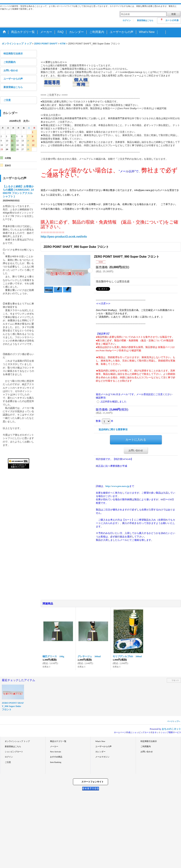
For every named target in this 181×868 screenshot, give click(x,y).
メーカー (54, 746)
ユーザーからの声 (13, 79)
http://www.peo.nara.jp (117, 486)
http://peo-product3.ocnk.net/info (64, 237)
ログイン (127, 20)
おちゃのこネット (171, 729)
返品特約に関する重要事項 (113, 429)
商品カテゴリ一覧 (58, 741)
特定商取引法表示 (13, 54)
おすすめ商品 (56, 757)
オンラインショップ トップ (17, 741)
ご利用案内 (10, 62)
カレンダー (100, 752)
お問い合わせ (11, 70)
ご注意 (7, 100)
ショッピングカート (14, 752)
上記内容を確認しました (113, 402)
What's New (100, 741)
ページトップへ (174, 721)
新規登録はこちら (145, 20)
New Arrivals (56, 752)
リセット (175, 680)
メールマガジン (102, 757)
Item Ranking (56, 762)
